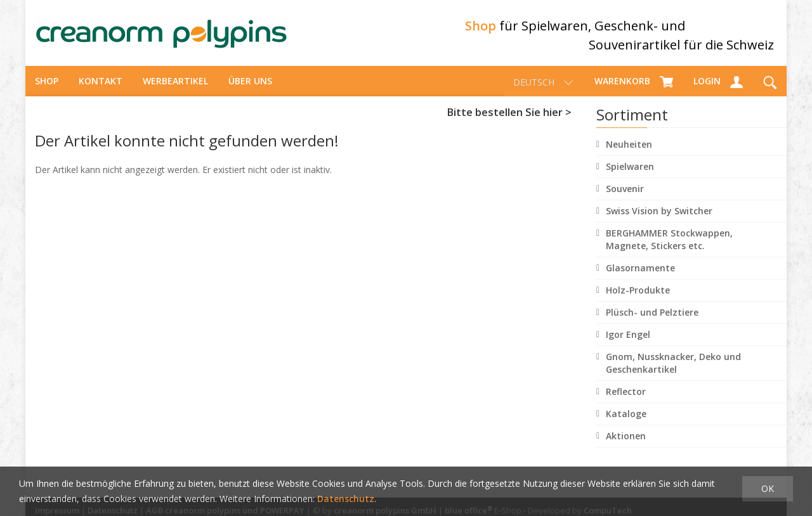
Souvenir (625, 194)
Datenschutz (346, 499)
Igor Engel (628, 339)
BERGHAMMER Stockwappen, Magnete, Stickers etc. (669, 244)
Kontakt (101, 86)
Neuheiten (629, 149)
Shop (47, 86)
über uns (250, 86)
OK (768, 488)
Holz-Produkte (638, 295)
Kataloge (626, 419)
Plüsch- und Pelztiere (652, 317)
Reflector (626, 397)
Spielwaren (630, 171)
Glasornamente (640, 273)
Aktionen (626, 441)
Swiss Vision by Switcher (659, 216)
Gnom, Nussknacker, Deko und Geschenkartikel (673, 368)
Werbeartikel (175, 86)
